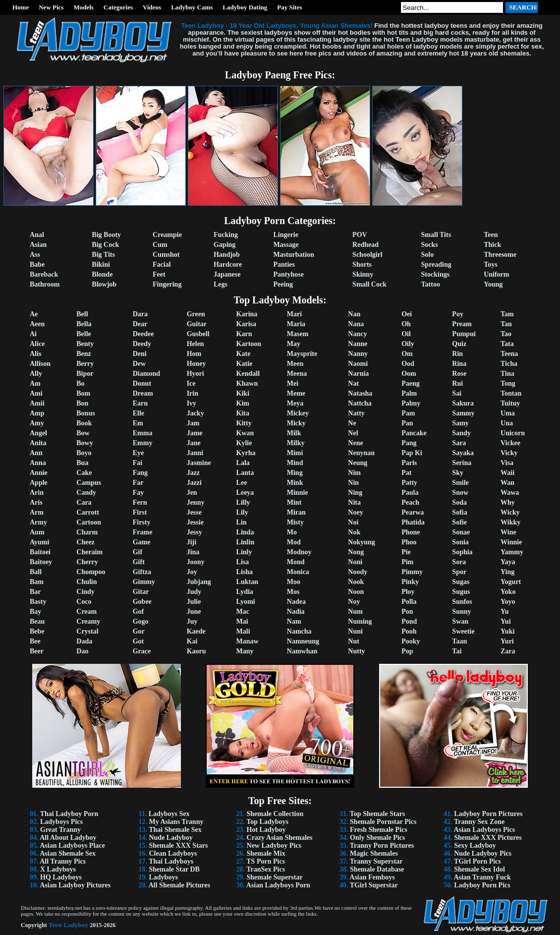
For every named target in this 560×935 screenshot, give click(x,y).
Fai (138, 463)
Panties (284, 264)
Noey (355, 512)
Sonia (460, 542)
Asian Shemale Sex (68, 853)
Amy (37, 423)
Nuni (355, 631)
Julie (194, 602)
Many (245, 651)
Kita (243, 413)
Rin (457, 354)
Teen (491, 235)
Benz (84, 354)
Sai (457, 393)
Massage (286, 245)
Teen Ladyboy (69, 925)
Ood (408, 364)
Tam (507, 314)
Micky (296, 423)
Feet (159, 274)
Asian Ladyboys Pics (484, 830)
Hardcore (228, 264)
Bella (84, 324)
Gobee (142, 602)
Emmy (143, 443)
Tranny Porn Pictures (382, 846)
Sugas (461, 582)
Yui (506, 621)
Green (196, 314)
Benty (85, 344)
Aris (36, 502)
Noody (358, 572)
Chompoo (91, 572)
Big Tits (103, 255)
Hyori (196, 374)
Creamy (88, 621)
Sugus (461, 592)
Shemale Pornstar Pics (383, 822)
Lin (242, 522)
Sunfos (462, 602)
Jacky (196, 413)
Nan (354, 314)
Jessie (195, 522)
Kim (243, 403)
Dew (139, 364)
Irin (193, 393)
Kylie (244, 443)
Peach (410, 502)
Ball (36, 572)
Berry (85, 364)
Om (407, 354)
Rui (457, 383)
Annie (39, 473)
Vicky (509, 453)
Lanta (245, 473)
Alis (35, 354)
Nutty (356, 651)
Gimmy (144, 582)
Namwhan (302, 651)
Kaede (196, 631)
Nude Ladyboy (170, 838)
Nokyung (361, 542)
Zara (508, 651)
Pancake (414, 433)
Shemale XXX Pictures (488, 838)
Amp (37, 413)
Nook (356, 582)
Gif (138, 552)
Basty (38, 602)
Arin (37, 493)
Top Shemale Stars (378, 814)
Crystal (87, 631)
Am (35, 383)
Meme (296, 393)
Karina (247, 314)
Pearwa (413, 512)
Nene (355, 443)
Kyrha (246, 453)
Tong (508, 383)
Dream (143, 393)
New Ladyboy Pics (274, 846)
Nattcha (360, 403)
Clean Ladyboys (173, 853)
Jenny (196, 502)
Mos (293, 592)
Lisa (243, 562)
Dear (140, 324)
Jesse (194, 512)
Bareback (44, 274)
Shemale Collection (275, 814)
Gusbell (198, 334)
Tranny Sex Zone (479, 822)
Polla (409, 602)
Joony (196, 562)
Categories (118, 7)
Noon (356, 592)
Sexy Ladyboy (475, 846)
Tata (507, 344)
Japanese (227, 274)
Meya (295, 403)
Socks (430, 245)
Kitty (244, 423)
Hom (194, 354)
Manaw (248, 641)
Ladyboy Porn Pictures (488, 814)
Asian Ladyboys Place (72, 846)
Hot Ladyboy (266, 830)
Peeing (283, 284)
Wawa (510, 493)
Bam (37, 582)
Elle (139, 413)
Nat (353, 383)
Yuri (507, 641)
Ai (33, 334)
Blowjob (104, 284)
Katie (245, 364)
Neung (358, 463)
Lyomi (246, 602)
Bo (80, 383)
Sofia (459, 512)
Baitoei (40, 552)
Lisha (245, 572)
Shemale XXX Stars (178, 846)
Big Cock (105, 245)
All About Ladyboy (68, 838)
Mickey (298, 413)
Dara (140, 314)
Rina (459, 364)
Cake (84, 473)
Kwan (245, 433)
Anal (37, 235)
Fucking (226, 235)
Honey (196, 364)
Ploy (408, 592)
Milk (294, 433)
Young (493, 284)
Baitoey (41, 562)
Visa (507, 463)
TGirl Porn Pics (477, 861)
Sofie (459, 522)
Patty (409, 483)
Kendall (248, 374)
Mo (292, 532)
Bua (82, 463)
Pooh (409, 631)
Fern (140, 502)
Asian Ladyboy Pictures (75, 885)
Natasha (360, 393)
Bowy (84, 443)
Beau (37, 621)
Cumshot (166, 255)
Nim (354, 473)
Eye (139, 453)
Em (138, 423)
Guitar (197, 324)
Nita (354, 502)
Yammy (512, 552)
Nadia (296, 612)
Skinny (363, 274)
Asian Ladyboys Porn (278, 885)
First (140, 512)
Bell (82, 314)
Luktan (247, 582)
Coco (84, 602)
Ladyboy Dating (245, 7)
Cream (86, 612)
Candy (86, 493)
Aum (37, 532)
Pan (407, 423)
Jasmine (199, 463)
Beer (37, 651)
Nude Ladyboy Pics (483, 853)
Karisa (246, 324)
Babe (37, 264)
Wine (508, 532)
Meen (295, 364)
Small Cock (369, 284)
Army (38, 522)
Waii (507, 473)
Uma (508, 413)
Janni (195, 453)
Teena (509, 354)
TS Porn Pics (266, 861)
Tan (506, 324)
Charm (87, 532)
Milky (296, 443)
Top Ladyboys (267, 822)
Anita (38, 443)
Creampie (167, 235)
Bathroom (45, 284)
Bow (83, 433)
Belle (84, 334)
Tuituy (510, 403)
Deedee (143, 334)
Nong (356, 552)
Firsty (142, 522)
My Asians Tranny (176, 822)
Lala (243, 463)
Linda (245, 532)
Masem (298, 334)
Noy (354, 602)
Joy (192, 572)
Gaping (224, 245)
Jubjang (199, 582)
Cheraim (89, 552)
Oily (408, 344)
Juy (192, 621)
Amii (37, 403)
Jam (193, 423)
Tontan (511, 393)
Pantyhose (288, 274)
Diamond (146, 374)
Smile (460, 483)
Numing (360, 621)
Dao (82, 651)
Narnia (358, 374)
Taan (459, 641)
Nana (356, 324)
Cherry (87, 562)
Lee (242, 483)
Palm (409, 393)
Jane (194, 443)
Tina (507, 374)
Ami (36, 393)
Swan (460, 621)
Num (355, 612)
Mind (295, 463)
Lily (242, 512)
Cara (84, 502)
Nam (294, 621)
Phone (411, 532)
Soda (459, 502)
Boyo (84, 453)
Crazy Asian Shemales (280, 838)
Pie (406, 552)
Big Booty (106, 235)
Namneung (303, 641)
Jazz (193, 473)
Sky (458, 473)
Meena (297, 374)
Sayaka (463, 453)
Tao (506, 334)
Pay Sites (289, 7)
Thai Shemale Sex (175, 830)
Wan (507, 483)
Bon (82, 403)
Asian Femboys (372, 877)
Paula (410, 493)
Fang (140, 473)
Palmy (411, 403)
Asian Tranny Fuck (482, 877)
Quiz (459, 344)
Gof (139, 612)
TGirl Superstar (374, 885)
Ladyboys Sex (169, 814)
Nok (354, 532)
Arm (37, 512)
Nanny (358, 354)
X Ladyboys (58, 869)
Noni (355, 562)
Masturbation (293, 255)
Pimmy (412, 572)
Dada (84, 641)
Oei (407, 314)
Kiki (243, 393)
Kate (244, 354)
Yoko (508, 592)
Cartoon (89, 522)
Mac (243, 612)
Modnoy (299, 552)
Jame (195, 433)
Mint (294, 502)
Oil (406, 334)
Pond (409, 621)
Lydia (245, 592)
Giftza (142, 572)
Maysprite (302, 354)
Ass (35, 255)
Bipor (85, 374)
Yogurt (511, 582)
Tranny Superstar (376, 861)
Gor (139, 631)
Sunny (461, 612)
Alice (37, 344)
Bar (35, 592)
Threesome (500, 255)
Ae (34, 314)
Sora (459, 562)
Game (142, 542)
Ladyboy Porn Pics (482, 885)
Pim (407, 562)
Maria (296, 324)
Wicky (510, 512)
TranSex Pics (266, 869)
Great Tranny (60, 830)
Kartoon (249, 344)
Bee (35, 641)
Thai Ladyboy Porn (69, 814)
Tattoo (431, 284)
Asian (38, 245)
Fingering (167, 284)
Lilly (243, 502)
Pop (407, 651)
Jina (193, 552)
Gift (139, 562)
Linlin (246, 542)
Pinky (410, 582)
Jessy (195, 532)
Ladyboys (163, 877)
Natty (356, 413)
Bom (83, 393)
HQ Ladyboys (61, 877)
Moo (294, 582)
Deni (140, 354)
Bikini (101, 264)
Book (84, 423)
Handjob (227, 255)
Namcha (299, 631)
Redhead (365, 245)
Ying (507, 572)
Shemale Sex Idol (479, 869)
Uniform (496, 274)
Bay (35, 612)
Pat (406, 473)
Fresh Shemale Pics (379, 830)
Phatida (413, 522)
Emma (143, 433)
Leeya (245, 493)
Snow (460, 493)
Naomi (358, 364)
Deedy (142, 344)
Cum (160, 245)
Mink (295, 483)
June (194, 612)
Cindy (85, 592)
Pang (409, 443)
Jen (192, 493)
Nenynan (361, 453)
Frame (143, 532)
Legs (221, 284)
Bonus (85, 413)
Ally (36, 374)
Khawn (247, 383)
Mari (294, 314)
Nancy (357, 334)
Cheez (85, 542)
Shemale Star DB (174, 869)
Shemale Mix (266, 853)
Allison (40, 364)
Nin (353, 483)
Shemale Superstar (275, 877)
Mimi (295, 453)
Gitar (141, 592)
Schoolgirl (367, 255)
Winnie (511, 542)
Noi (353, 522)
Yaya (508, 562)
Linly (244, 552)
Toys (491, 264)
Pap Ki (412, 453)
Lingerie (286, 235)
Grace (142, 651)
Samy (460, 423)
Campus (89, 483)
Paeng (411, 383)
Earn (140, 403)
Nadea (296, 602)
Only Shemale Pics (377, 838)
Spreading (436, 264)
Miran (296, 512)
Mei (293, 383)
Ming (295, 473)
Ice (191, 383)
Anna (38, 463)
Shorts (362, 264)
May (294, 344)
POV (360, 235)
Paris (409, 463)
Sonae (461, 532)
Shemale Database (377, 869)
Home (21, 7)
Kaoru (196, 651)
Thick (492, 245)
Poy (458, 314)
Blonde (102, 274)
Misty (295, 522)
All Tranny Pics (63, 861)
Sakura (463, 403)
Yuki (507, 631)
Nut (354, 641)
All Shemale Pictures (179, 885)
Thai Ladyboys (171, 861)
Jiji (192, 542)
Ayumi (39, 542)
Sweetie (463, 631)
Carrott (88, 512)
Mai (242, 621)
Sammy (463, 413)
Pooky (411, 641)
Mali (243, 631)
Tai (457, 651)
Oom (409, 374)
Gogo (141, 621)
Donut (142, 383)
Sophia (462, 552)
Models (83, 7)
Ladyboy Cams (192, 7)
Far (138, 483)
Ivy (192, 403)
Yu (505, 612)
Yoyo (508, 602)
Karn (244, 334)
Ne (352, 423)
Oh (406, 324)
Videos (152, 7)
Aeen (37, 324)
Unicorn (513, 433)
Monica (298, 572)
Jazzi (194, 483)
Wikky (510, 522)
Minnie (298, 493)
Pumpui (464, 334)
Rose (459, 374)
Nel (353, 433)
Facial (162, 264)
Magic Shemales (374, 853)
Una (507, 423)
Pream (462, 324)
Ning (355, 493)
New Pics (51, 7)
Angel (38, 433)
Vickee (510, 443)
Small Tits (436, 235)
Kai (192, 641)
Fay (139, 493)
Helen (196, 344)
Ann (36, 453)
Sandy (461, 433)
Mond (296, 562)
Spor (459, 572)
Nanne (358, 344)
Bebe (37, 631)
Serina (462, 463)
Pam (408, 413)
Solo (428, 255)
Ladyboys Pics (61, 822)
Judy (194, 592)
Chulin (86, 582)
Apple (39, 483)
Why (508, 502)
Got (139, 641)
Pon (407, 612)
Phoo (409, 542)
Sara (459, 443)
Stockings (436, 274)
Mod (294, 542)
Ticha (509, 364)
